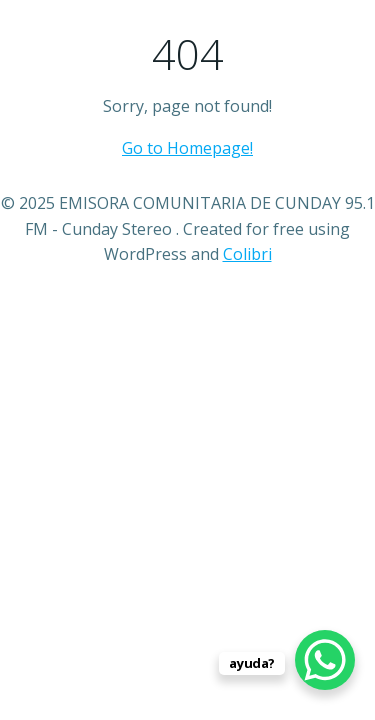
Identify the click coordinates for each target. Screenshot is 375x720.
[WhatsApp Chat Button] (325, 660)
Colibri (247, 254)
